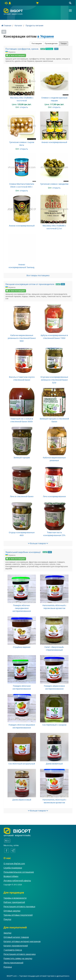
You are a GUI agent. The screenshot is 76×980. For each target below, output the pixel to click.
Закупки (7, 933)
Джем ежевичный (54, 764)
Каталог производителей (16, 946)
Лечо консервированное (54, 496)
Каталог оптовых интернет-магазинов (22, 941)
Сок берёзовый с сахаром (54, 725)
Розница (49, 49)
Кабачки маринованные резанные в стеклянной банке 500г (22, 338)
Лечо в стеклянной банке (22, 496)
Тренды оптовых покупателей (18, 915)
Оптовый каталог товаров (16, 937)
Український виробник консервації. (23, 552)
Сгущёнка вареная (22, 647)
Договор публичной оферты (17, 880)
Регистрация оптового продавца (19, 906)
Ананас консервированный (54, 142)
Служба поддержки (13, 868)
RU (7, 841)
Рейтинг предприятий (14, 902)
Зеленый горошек (22, 458)
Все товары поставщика (38, 275)
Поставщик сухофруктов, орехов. (22, 49)
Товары (64, 44)
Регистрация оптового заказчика (20, 954)
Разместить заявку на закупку (18, 958)
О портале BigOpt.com (14, 863)
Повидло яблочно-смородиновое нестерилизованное (22, 608)
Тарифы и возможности (15, 898)
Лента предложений (13, 963)
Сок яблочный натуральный (22, 764)
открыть (24, 107)
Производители (51, 44)
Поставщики (37, 44)
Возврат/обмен (11, 876)
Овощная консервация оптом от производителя (30, 284)
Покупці (7, 919)
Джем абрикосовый (22, 800)
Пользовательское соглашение (19, 872)
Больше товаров (38, 543)
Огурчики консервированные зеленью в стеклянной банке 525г (54, 380)
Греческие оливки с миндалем (54, 184)
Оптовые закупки (12, 911)
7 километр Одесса (13, 950)
